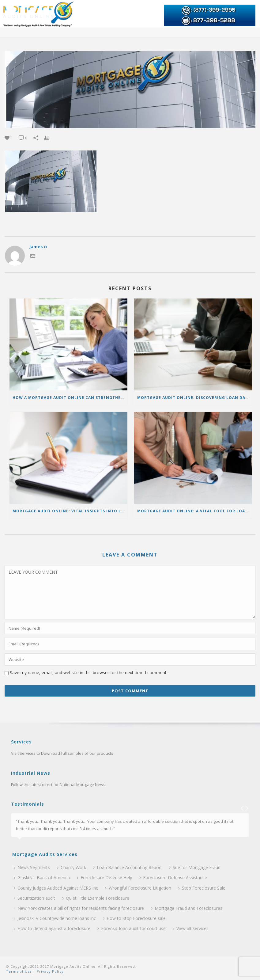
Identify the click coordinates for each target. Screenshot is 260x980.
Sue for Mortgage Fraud (195, 867)
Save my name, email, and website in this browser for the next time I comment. (89, 672)
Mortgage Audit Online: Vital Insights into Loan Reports (70, 511)
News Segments (32, 867)
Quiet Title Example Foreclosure (96, 898)
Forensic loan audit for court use (132, 928)
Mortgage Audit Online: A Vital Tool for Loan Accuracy (195, 511)
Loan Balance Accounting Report (128, 867)
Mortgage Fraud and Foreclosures (187, 908)
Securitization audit (34, 898)
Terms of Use (19, 971)
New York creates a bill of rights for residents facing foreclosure (79, 908)
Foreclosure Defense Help (105, 877)
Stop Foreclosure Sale (202, 888)
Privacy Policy (50, 971)
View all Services (191, 928)
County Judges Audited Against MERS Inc (56, 888)
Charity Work (72, 867)
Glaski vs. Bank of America (42, 877)
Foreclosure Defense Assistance (173, 877)
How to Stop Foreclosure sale (134, 918)
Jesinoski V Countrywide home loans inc (55, 918)
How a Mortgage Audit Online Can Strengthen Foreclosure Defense (70, 398)
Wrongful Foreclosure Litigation (138, 888)
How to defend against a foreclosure (52, 928)
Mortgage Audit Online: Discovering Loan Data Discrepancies (195, 398)
